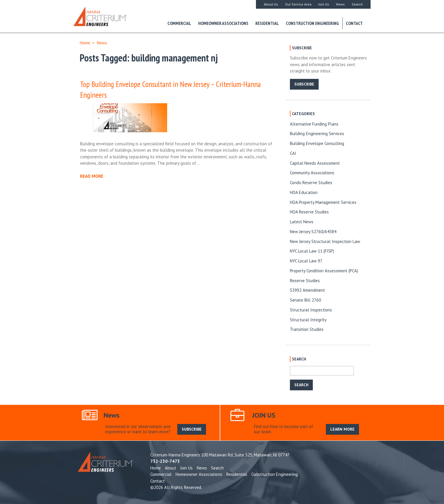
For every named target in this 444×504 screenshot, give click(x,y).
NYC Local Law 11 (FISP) (312, 251)
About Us (271, 4)
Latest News (302, 222)
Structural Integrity (308, 320)
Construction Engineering (312, 23)
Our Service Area (298, 4)
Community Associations (312, 173)
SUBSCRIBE (304, 84)
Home (85, 43)
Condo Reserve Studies (311, 183)
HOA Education (304, 192)
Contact (354, 23)
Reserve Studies (305, 281)
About (170, 468)
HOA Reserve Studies (309, 212)
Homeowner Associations (223, 23)
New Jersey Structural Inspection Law (325, 241)
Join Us (324, 4)
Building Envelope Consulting (317, 143)
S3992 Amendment (307, 290)
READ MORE (92, 176)
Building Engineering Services (317, 134)
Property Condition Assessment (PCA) (324, 271)
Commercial (179, 23)
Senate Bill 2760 (305, 300)
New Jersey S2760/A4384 (313, 232)
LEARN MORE (342, 429)
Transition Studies (307, 329)
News (340, 4)
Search (357, 4)
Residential (267, 23)
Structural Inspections (311, 310)
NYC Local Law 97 (306, 261)
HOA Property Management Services (323, 202)
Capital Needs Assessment (315, 163)
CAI (293, 153)
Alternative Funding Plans (314, 124)
